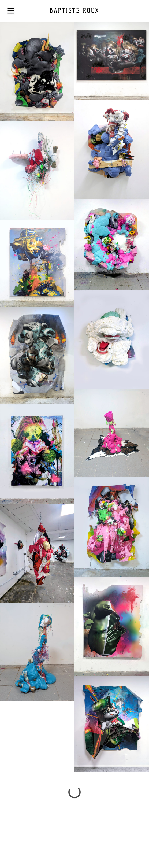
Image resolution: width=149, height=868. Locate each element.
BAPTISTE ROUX (74, 11)
